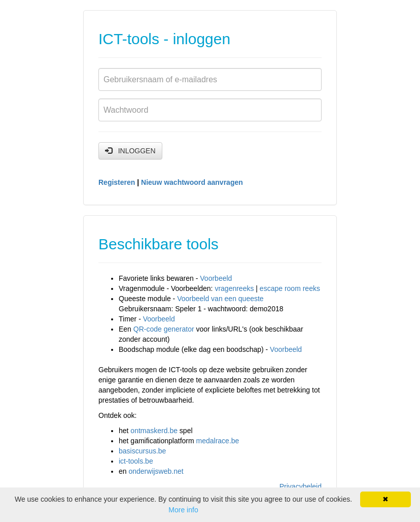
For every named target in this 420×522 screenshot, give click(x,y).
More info (183, 510)
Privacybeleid (301, 486)
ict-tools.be (136, 461)
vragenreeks (234, 288)
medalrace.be (218, 441)
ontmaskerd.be (154, 431)
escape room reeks (290, 288)
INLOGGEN (130, 151)
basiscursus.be (142, 451)
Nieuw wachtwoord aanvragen (192, 182)
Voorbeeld (216, 278)
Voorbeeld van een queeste (220, 299)
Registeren (117, 182)
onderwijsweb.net (156, 471)
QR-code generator (164, 329)
